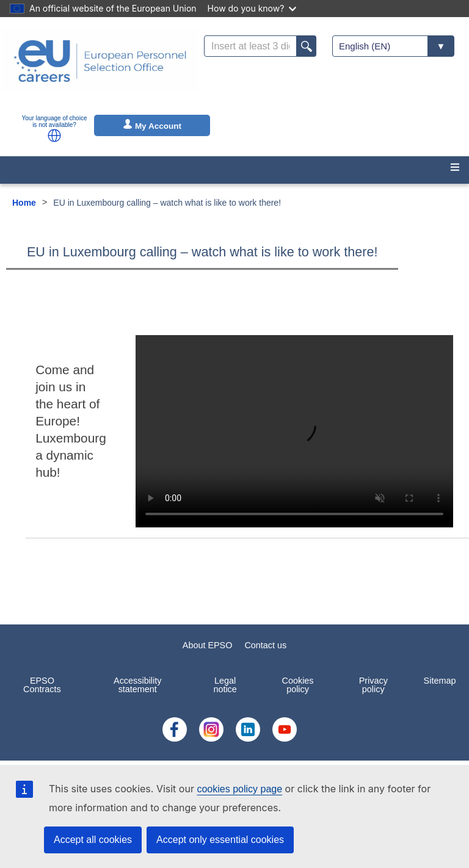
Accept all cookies (93, 840)
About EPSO (208, 645)
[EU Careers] (100, 69)
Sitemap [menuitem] (440, 681)
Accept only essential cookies (220, 840)
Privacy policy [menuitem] (373, 685)
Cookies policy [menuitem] (298, 685)
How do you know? (252, 8)
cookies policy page (239, 789)
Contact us (265, 645)
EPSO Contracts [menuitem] (42, 685)
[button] (54, 136)
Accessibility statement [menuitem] (137, 685)
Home (24, 203)
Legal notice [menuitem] (225, 685)
